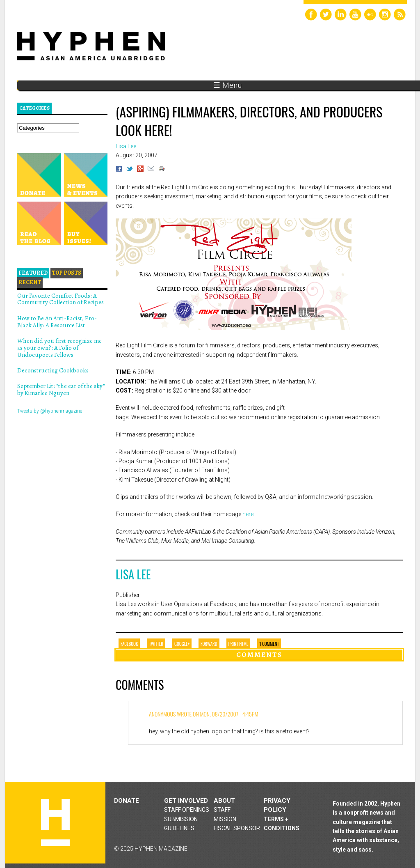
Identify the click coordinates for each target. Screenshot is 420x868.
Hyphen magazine (55, 823)
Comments (259, 654)
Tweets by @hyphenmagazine (50, 411)
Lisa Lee (133, 574)
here (248, 514)
